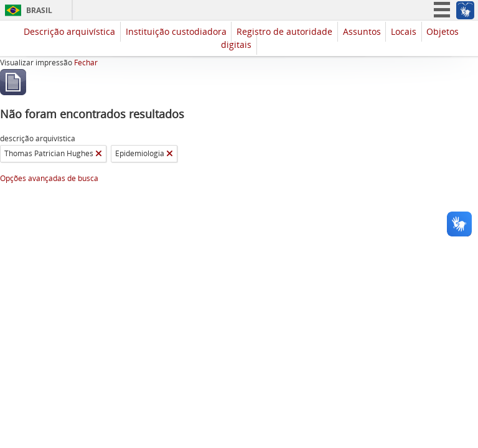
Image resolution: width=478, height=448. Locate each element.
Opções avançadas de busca (49, 178)
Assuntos (362, 31)
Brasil (39, 10)
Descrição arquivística (69, 31)
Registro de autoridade (284, 31)
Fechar (86, 63)
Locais (404, 31)
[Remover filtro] (99, 154)
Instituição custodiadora (176, 31)
